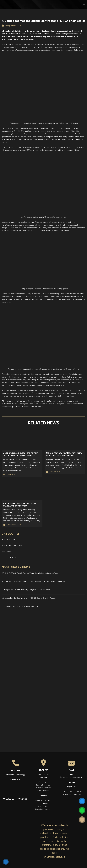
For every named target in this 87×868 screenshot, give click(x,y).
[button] (84, 4)
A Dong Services (8, 539)
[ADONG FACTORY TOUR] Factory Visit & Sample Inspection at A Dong (30, 573)
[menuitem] (68, 4)
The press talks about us (12, 558)
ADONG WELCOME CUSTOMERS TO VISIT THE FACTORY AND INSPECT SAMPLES (33, 582)
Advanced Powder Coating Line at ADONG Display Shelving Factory (29, 598)
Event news (6, 552)
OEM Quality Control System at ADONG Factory (21, 606)
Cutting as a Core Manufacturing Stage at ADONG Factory (26, 590)
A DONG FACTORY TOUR (12, 546)
